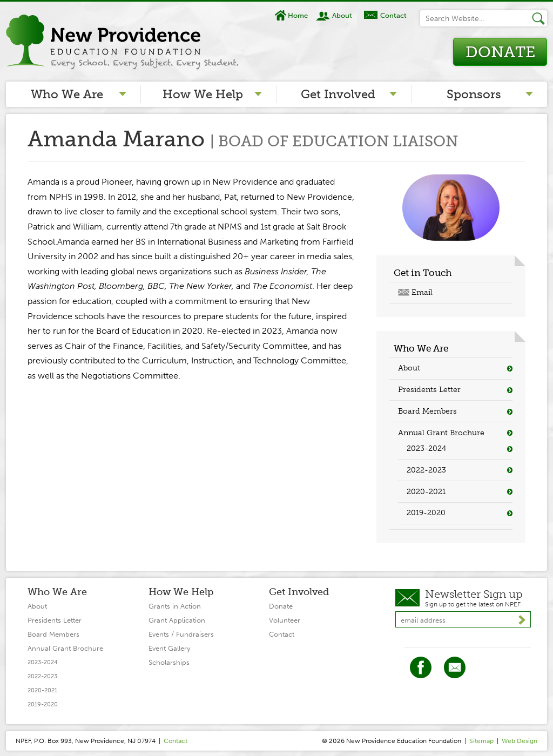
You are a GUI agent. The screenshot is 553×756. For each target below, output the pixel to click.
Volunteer (285, 620)
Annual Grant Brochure (441, 433)
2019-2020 (426, 513)
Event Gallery (169, 648)
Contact (393, 15)
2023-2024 (426, 448)
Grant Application (177, 620)
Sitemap (481, 741)
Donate (500, 52)
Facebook (421, 667)
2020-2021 (426, 492)
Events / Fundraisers (181, 634)
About (342, 15)
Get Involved (338, 94)
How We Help (203, 94)
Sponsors (474, 94)
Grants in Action (175, 606)
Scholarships (169, 662)
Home (298, 15)
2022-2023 (426, 470)
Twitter (455, 667)
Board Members (427, 411)
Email (422, 292)
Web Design (520, 741)
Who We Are (67, 94)
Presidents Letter (429, 390)
